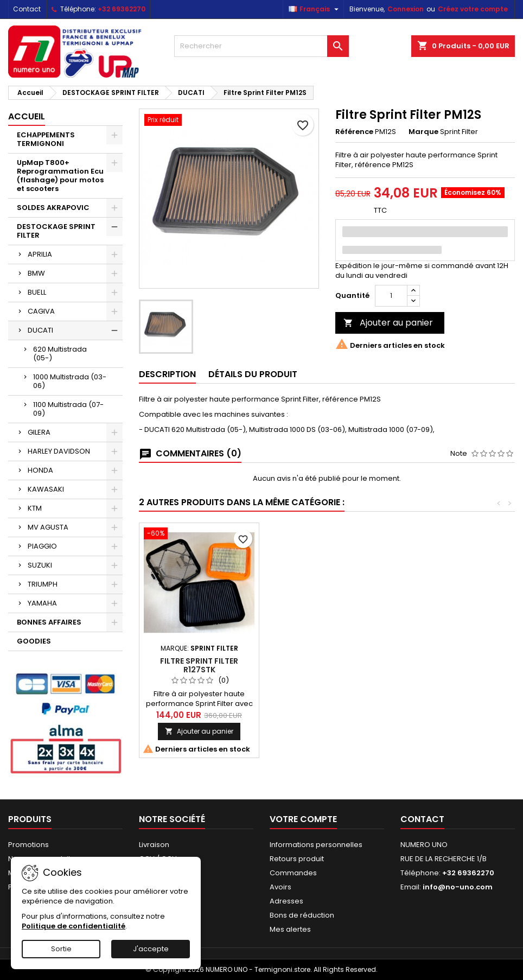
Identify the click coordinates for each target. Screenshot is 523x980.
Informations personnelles (316, 845)
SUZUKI (40, 565)
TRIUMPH (43, 584)
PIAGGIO (42, 546)
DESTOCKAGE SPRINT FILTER (56, 231)
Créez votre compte (473, 9)
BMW (36, 273)
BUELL (37, 292)
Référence (354, 132)
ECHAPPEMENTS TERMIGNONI (46, 139)
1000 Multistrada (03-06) (70, 381)
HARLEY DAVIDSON (59, 451)
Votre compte (303, 819)
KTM (35, 508)
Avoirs (280, 887)
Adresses (286, 901)
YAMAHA (42, 603)
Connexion (406, 9)
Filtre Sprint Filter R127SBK (199, 665)
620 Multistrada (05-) (60, 354)
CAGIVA (41, 311)
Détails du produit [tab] (253, 374)
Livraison (154, 845)
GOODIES (34, 641)
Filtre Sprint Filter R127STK (319, 665)
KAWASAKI (46, 489)
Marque (423, 132)
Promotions (28, 845)
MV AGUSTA (48, 527)
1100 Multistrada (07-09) (68, 409)
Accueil (27, 116)
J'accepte (151, 949)
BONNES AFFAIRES (49, 622)
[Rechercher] (261, 46)
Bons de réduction (302, 915)
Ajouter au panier (388, 323)
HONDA (40, 470)
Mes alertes (290, 929)
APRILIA (40, 254)
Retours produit (297, 859)
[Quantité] (391, 296)
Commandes (293, 873)
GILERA (39, 432)
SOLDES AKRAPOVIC (53, 208)
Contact (27, 9)
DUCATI (40, 330)
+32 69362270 (122, 9)
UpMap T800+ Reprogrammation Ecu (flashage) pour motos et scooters (60, 176)
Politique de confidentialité (74, 926)
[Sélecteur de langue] (315, 9)
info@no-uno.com (458, 887)
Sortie (61, 949)
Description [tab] (167, 374)
